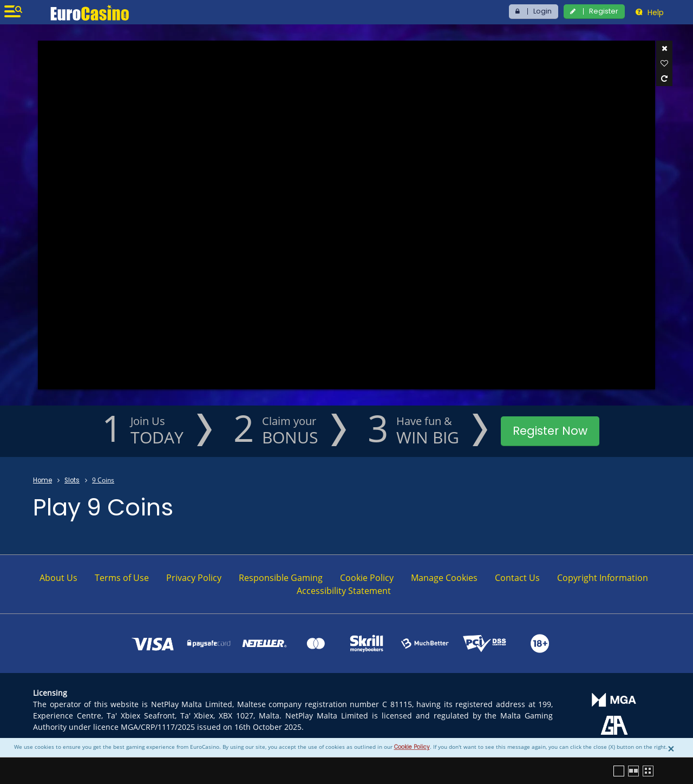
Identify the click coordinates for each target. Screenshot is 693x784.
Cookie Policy (412, 747)
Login (542, 11)
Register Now (550, 431)
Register (604, 11)
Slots (72, 480)
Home (43, 480)
